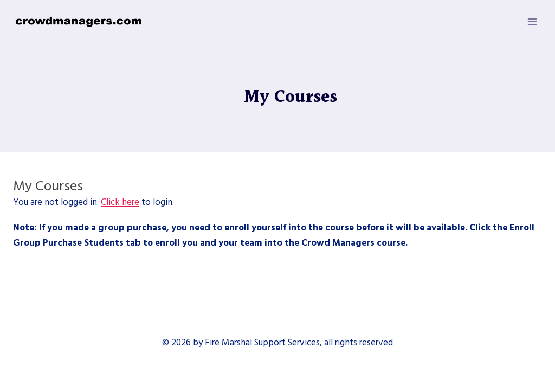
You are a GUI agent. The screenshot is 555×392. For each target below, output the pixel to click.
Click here (120, 202)
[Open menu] (532, 21)
